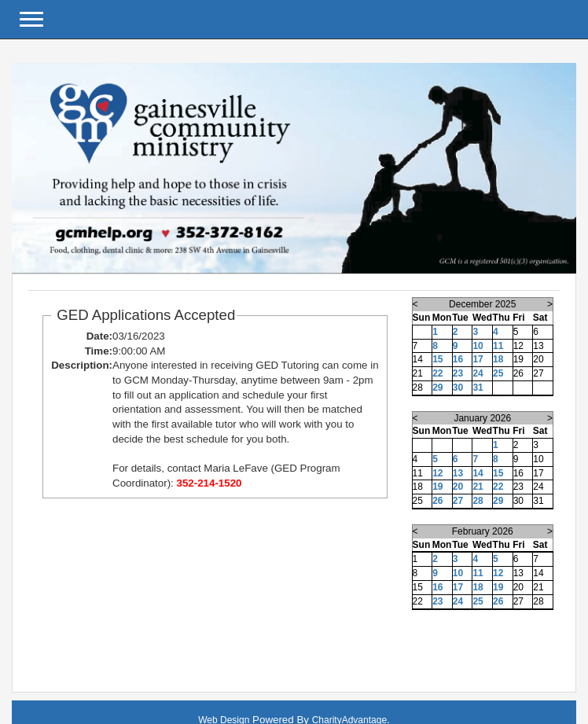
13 (458, 473)
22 (437, 373)
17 (478, 359)
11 (498, 346)
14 (478, 473)
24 (478, 373)
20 (458, 487)
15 (437, 359)
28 (478, 501)
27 (458, 501)
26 (437, 501)
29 (437, 388)
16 (458, 359)
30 (458, 388)
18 (498, 359)
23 (458, 373)
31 (478, 388)
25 (498, 373)
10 (478, 346)
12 (437, 473)
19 (437, 487)
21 (478, 487)
